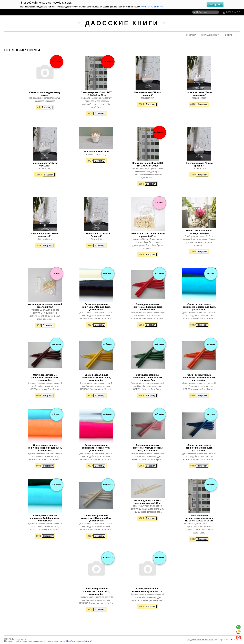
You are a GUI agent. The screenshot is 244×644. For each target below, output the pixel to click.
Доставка (191, 35)
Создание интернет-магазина (201, 639)
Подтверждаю (215, 5)
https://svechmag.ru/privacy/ (79, 641)
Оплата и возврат (210, 35)
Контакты (230, 35)
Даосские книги (122, 23)
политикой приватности (151, 7)
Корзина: (231, 12)
